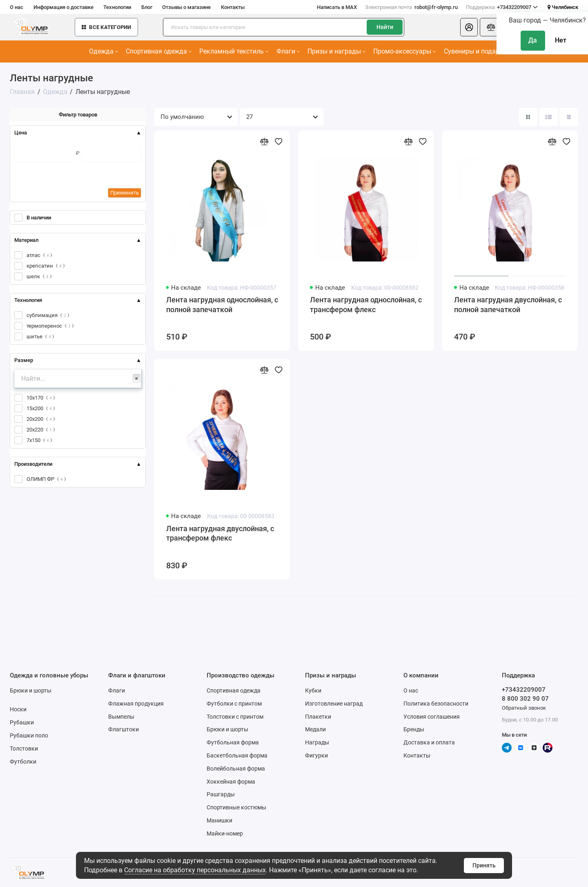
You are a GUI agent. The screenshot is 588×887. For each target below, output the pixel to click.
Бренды (414, 729)
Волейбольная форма (236, 769)
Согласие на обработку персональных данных (195, 870)
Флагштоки (124, 729)
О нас (17, 7)
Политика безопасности (436, 704)
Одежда (104, 51)
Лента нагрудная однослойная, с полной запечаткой (222, 305)
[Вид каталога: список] (549, 117)
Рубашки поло (29, 735)
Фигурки (316, 755)
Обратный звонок (524, 708)
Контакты (233, 7)
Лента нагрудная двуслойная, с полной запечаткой (508, 305)
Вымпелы (121, 717)
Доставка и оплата (429, 742)
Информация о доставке (63, 7)
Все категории (107, 27)
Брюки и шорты (31, 690)
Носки (18, 709)
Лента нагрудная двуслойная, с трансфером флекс (220, 534)
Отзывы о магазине (186, 7)
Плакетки (318, 717)
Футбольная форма (233, 742)
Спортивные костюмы (236, 807)
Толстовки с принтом (235, 717)
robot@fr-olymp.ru (411, 7)
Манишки (219, 820)
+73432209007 (502, 7)
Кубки (313, 690)
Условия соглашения (432, 717)
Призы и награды (336, 51)
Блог (147, 7)
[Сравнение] (491, 27)
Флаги (288, 51)
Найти (385, 27)
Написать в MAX (337, 7)
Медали (315, 729)
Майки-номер (225, 833)
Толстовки (24, 748)
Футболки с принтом (234, 704)
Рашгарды (221, 794)
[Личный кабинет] (469, 27)
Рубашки (22, 722)
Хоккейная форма (231, 782)
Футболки (23, 762)
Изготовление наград (334, 704)
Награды (317, 742)
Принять (484, 865)
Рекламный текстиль (234, 51)
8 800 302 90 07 (525, 699)
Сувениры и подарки (478, 51)
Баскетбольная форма (237, 755)
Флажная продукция (136, 704)
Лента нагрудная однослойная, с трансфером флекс (366, 305)
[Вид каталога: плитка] (528, 117)
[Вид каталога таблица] (569, 117)
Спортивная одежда (159, 51)
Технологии (117, 7)
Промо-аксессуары (404, 51)
